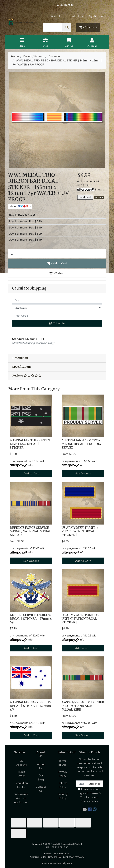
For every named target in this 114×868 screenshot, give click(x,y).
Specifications (22, 367)
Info (98, 189)
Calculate (57, 323)
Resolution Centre (21, 785)
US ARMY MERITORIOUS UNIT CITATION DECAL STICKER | (80, 619)
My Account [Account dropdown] (96, 16)
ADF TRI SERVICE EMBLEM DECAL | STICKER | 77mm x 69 (31, 619)
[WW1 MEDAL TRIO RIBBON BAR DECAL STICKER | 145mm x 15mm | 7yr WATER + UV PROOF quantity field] (57, 253)
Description (20, 358)
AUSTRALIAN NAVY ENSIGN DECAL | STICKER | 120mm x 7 (30, 706)
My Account (21, 763)
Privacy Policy (62, 774)
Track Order (21, 774)
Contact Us (76, 16)
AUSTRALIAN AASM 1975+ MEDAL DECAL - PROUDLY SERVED (82, 444)
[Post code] (57, 316)
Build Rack (85, 197)
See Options (83, 473)
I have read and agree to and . (90, 795)
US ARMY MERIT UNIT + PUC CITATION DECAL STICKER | (80, 531)
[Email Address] (81, 784)
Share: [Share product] (19, 206)
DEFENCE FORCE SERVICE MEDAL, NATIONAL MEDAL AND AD (30, 531)
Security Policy (63, 796)
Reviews (27, 376)
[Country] (57, 308)
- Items (87, 27)
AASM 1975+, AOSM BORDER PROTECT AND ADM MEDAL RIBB (83, 706)
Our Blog (41, 777)
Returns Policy (63, 785)
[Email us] (85, 809)
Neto (69, 863)
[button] (57, 273)
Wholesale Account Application (21, 798)
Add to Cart (57, 263)
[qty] (57, 300)
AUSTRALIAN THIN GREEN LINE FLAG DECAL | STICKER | (30, 444)
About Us (57, 16)
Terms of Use (62, 763)
